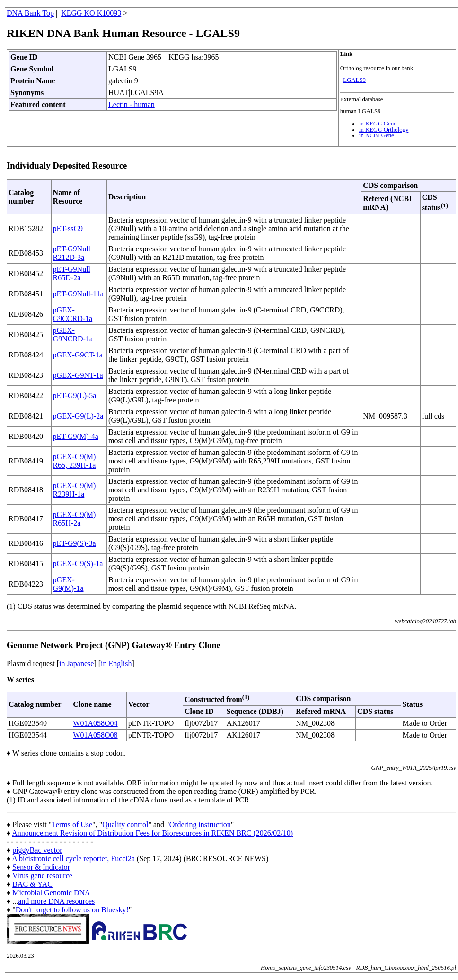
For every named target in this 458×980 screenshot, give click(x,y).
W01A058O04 (95, 723)
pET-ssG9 (68, 228)
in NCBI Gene (377, 135)
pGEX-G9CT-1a (78, 355)
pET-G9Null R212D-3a (72, 253)
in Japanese (76, 664)
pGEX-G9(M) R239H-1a (75, 490)
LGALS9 (354, 80)
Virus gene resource (42, 876)
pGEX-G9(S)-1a (78, 564)
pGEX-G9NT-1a (78, 375)
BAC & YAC (32, 884)
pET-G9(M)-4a (76, 436)
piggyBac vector (37, 850)
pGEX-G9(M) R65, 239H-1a (75, 461)
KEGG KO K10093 (91, 13)
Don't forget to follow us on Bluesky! (72, 910)
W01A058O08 (95, 735)
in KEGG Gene (378, 124)
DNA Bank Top (30, 13)
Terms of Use (72, 824)
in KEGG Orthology (384, 130)
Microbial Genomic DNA (51, 893)
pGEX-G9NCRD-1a (73, 334)
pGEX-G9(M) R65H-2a (75, 519)
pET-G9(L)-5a (75, 396)
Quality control (125, 824)
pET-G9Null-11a (78, 294)
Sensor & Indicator (41, 867)
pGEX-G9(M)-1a (68, 584)
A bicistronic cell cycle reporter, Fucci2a (73, 859)
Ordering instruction (200, 824)
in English (116, 664)
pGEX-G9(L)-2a (78, 416)
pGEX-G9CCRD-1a (73, 314)
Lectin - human (132, 104)
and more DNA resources (56, 901)
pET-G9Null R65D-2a (72, 273)
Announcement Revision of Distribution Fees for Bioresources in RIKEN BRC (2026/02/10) (152, 833)
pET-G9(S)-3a (75, 543)
